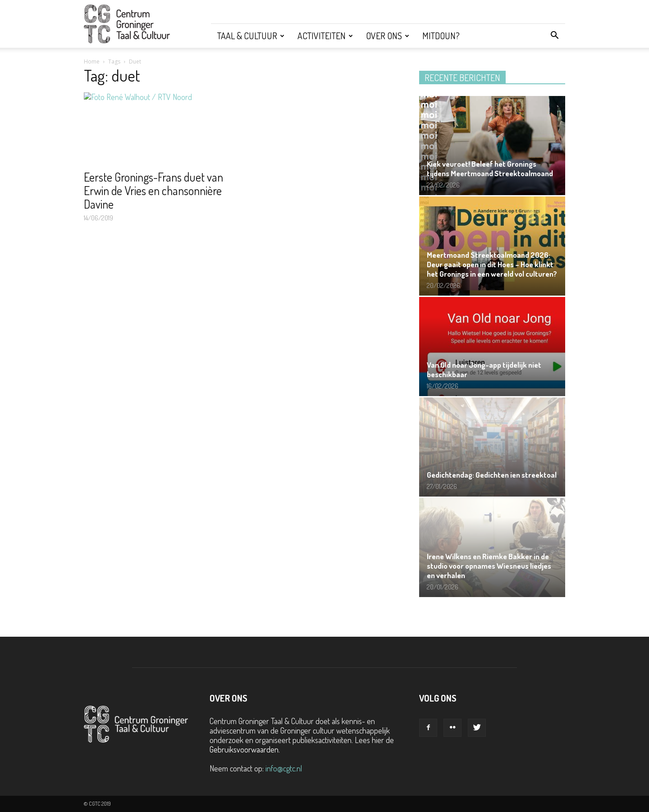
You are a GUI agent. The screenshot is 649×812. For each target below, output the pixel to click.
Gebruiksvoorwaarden (244, 749)
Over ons (388, 36)
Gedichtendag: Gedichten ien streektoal (492, 475)
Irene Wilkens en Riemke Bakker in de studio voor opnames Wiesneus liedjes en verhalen (489, 566)
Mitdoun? (441, 36)
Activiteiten (325, 36)
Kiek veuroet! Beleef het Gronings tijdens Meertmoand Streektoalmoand (490, 169)
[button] (554, 36)
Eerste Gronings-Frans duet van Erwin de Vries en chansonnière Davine (153, 190)
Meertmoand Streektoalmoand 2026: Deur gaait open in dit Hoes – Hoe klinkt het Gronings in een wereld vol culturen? (492, 264)
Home (92, 62)
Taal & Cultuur (251, 36)
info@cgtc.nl (284, 768)
